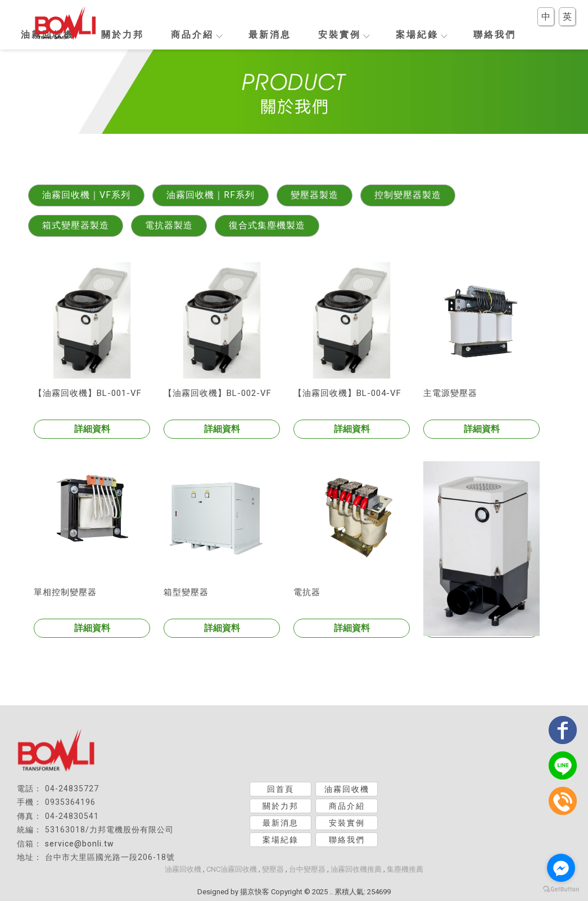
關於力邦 (123, 35)
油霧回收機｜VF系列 (86, 195)
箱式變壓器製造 (76, 225)
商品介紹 (196, 35)
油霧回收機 (347, 789)
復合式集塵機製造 (267, 225)
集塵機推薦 (405, 869)
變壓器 (273, 869)
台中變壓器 (307, 869)
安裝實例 (343, 35)
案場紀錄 (421, 35)
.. (331, 892)
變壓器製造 (315, 195)
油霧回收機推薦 (356, 869)
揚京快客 (255, 892)
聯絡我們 (495, 35)
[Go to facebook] (561, 868)
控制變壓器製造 (408, 195)
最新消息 (270, 35)
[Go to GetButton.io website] (561, 889)
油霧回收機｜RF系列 (211, 195)
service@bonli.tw (80, 844)
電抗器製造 (169, 225)
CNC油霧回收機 (232, 869)
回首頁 (281, 789)
